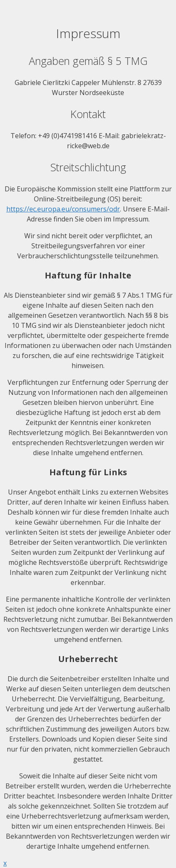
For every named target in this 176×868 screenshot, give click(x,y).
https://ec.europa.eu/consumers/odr (63, 209)
